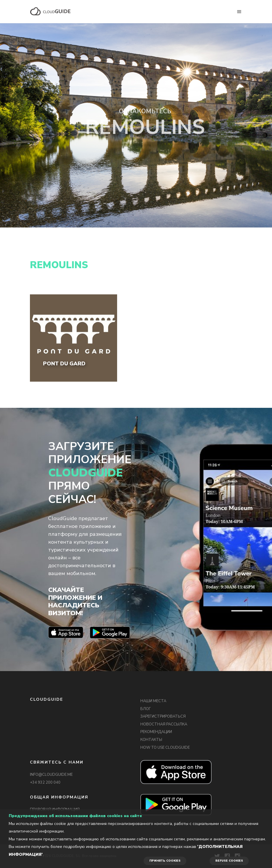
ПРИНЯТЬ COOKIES (165, 861)
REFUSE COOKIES (229, 861)
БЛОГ (146, 709)
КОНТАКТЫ (151, 740)
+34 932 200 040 (45, 782)
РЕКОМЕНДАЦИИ (156, 732)
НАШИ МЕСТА (153, 701)
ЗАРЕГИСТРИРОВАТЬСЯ (163, 716)
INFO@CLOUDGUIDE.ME (51, 775)
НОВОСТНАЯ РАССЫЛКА (164, 724)
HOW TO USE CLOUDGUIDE (165, 748)
